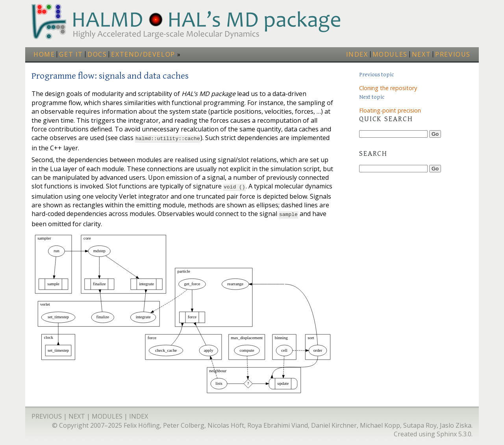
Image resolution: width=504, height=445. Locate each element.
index (357, 54)
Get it (71, 54)
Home (44, 54)
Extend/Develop (143, 54)
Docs (97, 54)
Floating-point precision (390, 110)
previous (453, 54)
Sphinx (447, 432)
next (421, 54)
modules (390, 54)
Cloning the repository (388, 88)
